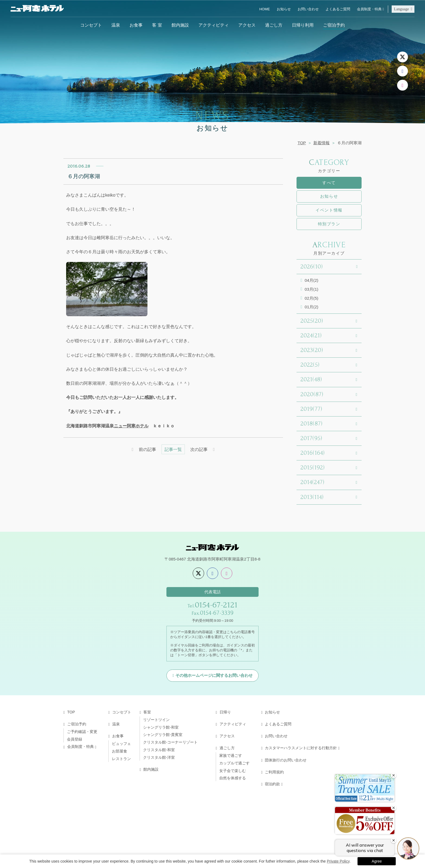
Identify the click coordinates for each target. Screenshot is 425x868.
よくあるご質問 (338, 9)
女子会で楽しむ (233, 771)
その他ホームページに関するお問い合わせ (214, 675)
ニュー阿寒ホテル (131, 426)
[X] (403, 57)
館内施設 (180, 25)
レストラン (121, 759)
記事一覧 (173, 449)
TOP (302, 143)
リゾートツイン (156, 720)
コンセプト (91, 25)
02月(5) (311, 298)
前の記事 (147, 449)
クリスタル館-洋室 (159, 757)
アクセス (247, 25)
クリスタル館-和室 (159, 750)
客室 (147, 712)
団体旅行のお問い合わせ (286, 760)
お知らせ (284, 9)
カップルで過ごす (234, 763)
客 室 (157, 25)
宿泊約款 (272, 784)
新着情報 (321, 143)
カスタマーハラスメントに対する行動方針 (301, 748)
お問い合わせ (308, 9)
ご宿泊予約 (334, 25)
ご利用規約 (274, 772)
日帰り (225, 712)
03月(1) (311, 289)
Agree (377, 861)
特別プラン (329, 224)
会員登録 (75, 739)
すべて (329, 183)
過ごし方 (274, 25)
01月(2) (311, 307)
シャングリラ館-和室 (161, 727)
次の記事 (199, 449)
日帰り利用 (303, 25)
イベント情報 (329, 210)
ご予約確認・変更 (82, 732)
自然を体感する (233, 778)
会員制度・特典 (369, 9)
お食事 (136, 25)
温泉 (116, 25)
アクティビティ (214, 25)
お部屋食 (120, 751)
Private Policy (338, 861)
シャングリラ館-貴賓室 (163, 735)
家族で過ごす (231, 755)
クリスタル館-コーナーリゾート (170, 742)
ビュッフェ (121, 744)
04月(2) (311, 280)
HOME (265, 9)
